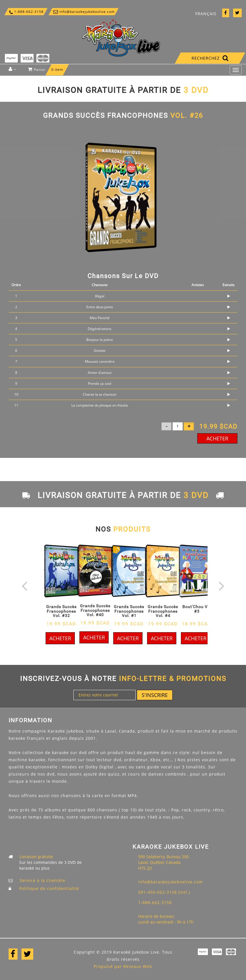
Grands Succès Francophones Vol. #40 (95, 610)
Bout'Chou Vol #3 (197, 609)
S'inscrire (155, 695)
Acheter (217, 438)
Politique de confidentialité (49, 888)
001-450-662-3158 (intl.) (164, 892)
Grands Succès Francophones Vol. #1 (129, 611)
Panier (47, 71)
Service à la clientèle (43, 880)
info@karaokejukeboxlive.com (84, 12)
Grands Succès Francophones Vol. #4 (163, 611)
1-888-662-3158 (26, 12)
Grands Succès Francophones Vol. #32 (61, 611)
